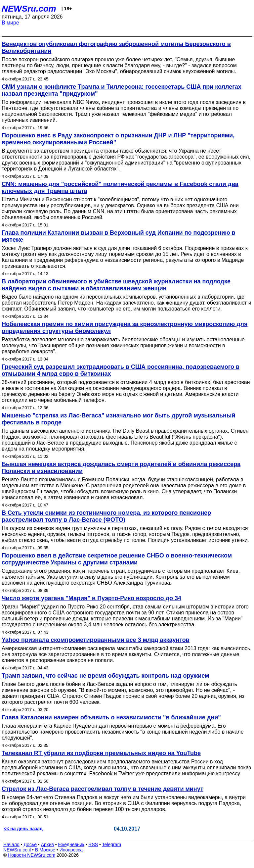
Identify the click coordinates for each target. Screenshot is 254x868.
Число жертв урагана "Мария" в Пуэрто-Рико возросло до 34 (91, 598)
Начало (11, 844)
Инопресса (71, 850)
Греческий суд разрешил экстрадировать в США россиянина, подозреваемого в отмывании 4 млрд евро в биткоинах (121, 370)
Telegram (112, 844)
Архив (47, 844)
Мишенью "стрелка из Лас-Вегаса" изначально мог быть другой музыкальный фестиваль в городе (118, 419)
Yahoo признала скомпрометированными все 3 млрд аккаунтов (96, 640)
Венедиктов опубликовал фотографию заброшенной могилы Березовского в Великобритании (116, 48)
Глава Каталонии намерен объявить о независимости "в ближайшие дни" (111, 717)
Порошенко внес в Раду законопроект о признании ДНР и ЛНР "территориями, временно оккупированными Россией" (118, 139)
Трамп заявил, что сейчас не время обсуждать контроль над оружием (105, 676)
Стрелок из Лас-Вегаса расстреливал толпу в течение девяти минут (103, 789)
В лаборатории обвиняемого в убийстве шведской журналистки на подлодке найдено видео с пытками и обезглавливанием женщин (116, 285)
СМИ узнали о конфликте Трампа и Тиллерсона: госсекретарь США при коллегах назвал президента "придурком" (122, 90)
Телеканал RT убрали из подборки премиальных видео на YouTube (101, 753)
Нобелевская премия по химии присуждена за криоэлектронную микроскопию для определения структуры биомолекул (125, 328)
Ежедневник (71, 844)
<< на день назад (23, 829)
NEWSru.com (29, 9)
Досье (30, 844)
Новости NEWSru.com (32, 855)
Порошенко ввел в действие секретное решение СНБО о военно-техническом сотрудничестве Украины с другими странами (117, 559)
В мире (10, 23)
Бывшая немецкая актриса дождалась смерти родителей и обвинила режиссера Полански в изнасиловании (121, 468)
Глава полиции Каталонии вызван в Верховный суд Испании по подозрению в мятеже (119, 236)
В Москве (45, 850)
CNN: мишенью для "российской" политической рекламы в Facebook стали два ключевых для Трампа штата (120, 188)
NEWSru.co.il (17, 850)
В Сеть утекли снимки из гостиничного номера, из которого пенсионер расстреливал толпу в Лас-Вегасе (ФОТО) (106, 516)
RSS (93, 844)
